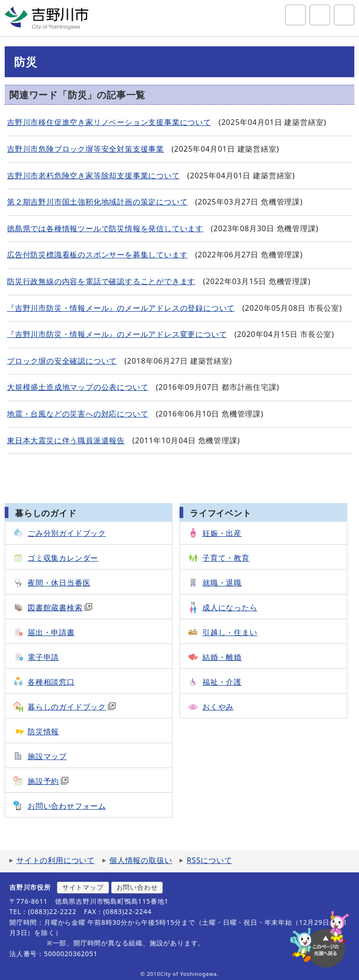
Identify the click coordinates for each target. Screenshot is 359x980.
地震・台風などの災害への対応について (78, 414)
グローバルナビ (344, 15)
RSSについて (209, 860)
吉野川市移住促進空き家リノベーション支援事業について (109, 122)
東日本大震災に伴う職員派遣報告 (66, 440)
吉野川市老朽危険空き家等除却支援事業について (93, 176)
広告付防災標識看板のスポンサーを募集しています (97, 255)
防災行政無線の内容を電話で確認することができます (101, 281)
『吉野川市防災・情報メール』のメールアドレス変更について (117, 334)
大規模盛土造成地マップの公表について (78, 387)
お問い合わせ (137, 887)
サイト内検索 (295, 15)
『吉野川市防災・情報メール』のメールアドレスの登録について (121, 308)
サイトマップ (83, 887)
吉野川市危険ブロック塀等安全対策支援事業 (86, 149)
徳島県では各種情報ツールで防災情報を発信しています (105, 228)
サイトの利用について (56, 860)
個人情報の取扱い (141, 860)
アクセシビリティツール (320, 15)
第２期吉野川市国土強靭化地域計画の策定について (97, 202)
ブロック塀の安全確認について (62, 361)
